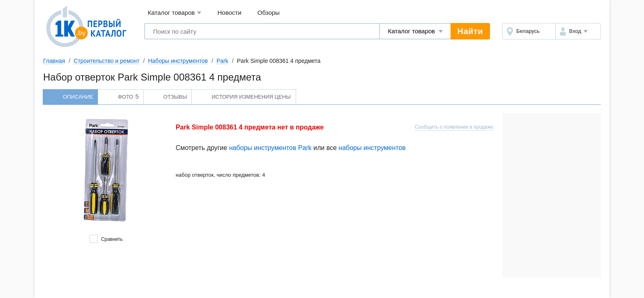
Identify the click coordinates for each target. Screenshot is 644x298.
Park (222, 61)
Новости (230, 13)
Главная (54, 61)
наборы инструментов (372, 148)
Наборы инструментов (178, 61)
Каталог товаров (175, 13)
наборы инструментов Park (270, 148)
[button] (578, 31)
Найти (470, 31)
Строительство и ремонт (106, 61)
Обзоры (269, 13)
